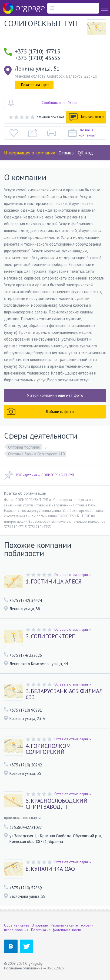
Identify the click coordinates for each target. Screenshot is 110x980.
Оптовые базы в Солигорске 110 (36, 454)
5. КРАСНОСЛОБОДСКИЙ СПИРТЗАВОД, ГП (57, 804)
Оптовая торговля (24, 447)
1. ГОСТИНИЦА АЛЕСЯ (54, 582)
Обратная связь (16, 925)
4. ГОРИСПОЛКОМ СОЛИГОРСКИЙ (48, 749)
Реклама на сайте (64, 925)
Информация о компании (30, 153)
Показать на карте (34, 85)
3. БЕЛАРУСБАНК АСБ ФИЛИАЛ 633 (64, 694)
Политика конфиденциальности (56, 930)
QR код (85, 153)
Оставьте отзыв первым (73, 575)
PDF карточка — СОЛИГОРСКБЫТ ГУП (39, 475)
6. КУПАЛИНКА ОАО (50, 869)
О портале (40, 925)
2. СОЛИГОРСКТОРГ (50, 636)
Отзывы (66, 153)
